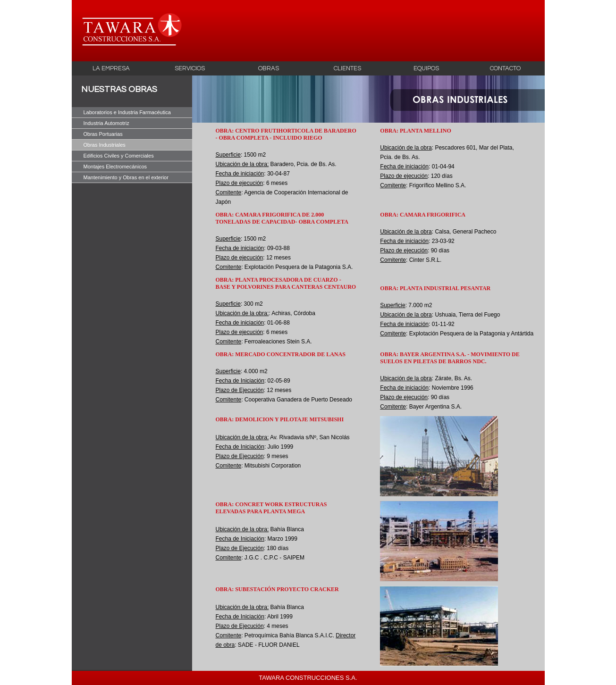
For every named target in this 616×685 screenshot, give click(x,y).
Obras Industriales (105, 145)
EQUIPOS (426, 68)
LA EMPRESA (111, 68)
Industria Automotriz (106, 123)
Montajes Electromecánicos (115, 167)
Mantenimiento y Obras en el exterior (126, 177)
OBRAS (269, 68)
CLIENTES (347, 68)
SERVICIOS (190, 68)
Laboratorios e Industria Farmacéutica (127, 112)
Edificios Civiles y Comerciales (119, 156)
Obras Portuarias (103, 134)
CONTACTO (505, 68)
